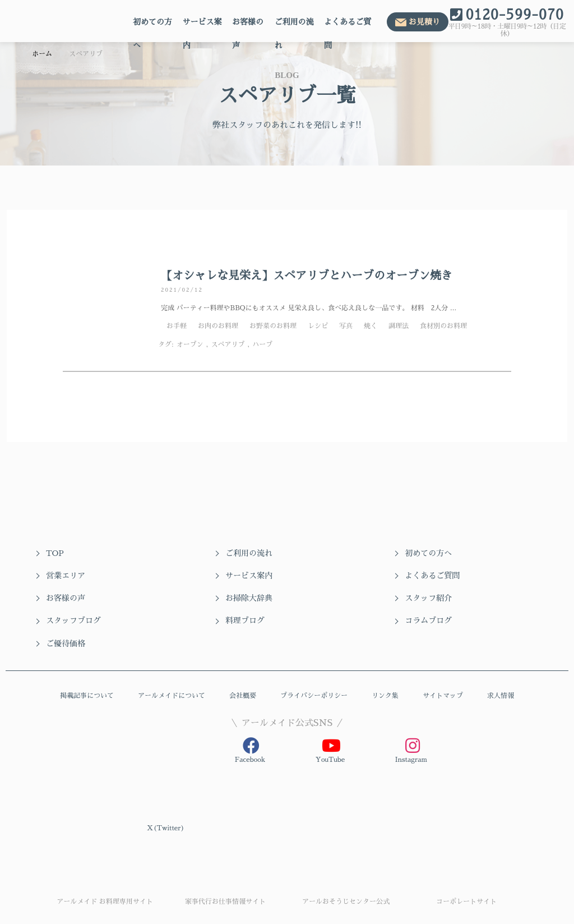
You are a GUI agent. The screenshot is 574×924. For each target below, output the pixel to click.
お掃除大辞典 (448, 576)
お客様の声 (248, 26)
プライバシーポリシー (314, 674)
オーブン (190, 344)
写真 (346, 326)
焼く (371, 326)
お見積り (424, 22)
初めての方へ (152, 26)
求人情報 (501, 674)
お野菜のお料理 (273, 326)
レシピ (318, 326)
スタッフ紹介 (70, 598)
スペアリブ (228, 344)
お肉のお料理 (218, 326)
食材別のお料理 (443, 326)
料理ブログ (318, 598)
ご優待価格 (66, 620)
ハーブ (262, 344)
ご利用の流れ (294, 26)
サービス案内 (202, 26)
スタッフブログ (200, 598)
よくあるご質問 (348, 26)
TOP (55, 553)
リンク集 (385, 674)
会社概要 (243, 674)
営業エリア (444, 553)
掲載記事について (87, 674)
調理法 (399, 326)
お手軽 (177, 326)
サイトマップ (443, 674)
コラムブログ (448, 598)
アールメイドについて (172, 674)
